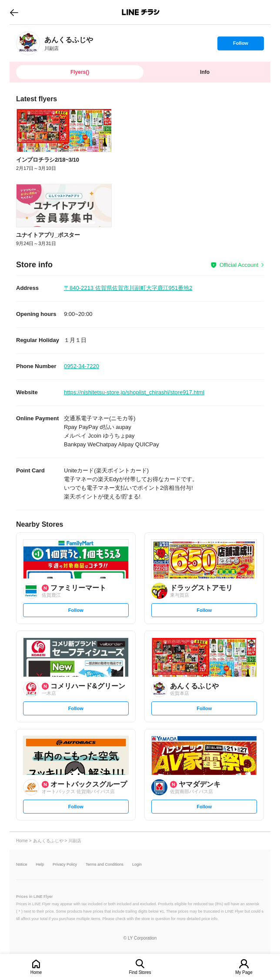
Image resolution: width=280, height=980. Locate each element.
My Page (244, 972)
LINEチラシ (141, 12)
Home (36, 972)
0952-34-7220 (82, 366)
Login (137, 865)
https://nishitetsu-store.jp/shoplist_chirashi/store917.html (134, 392)
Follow (240, 45)
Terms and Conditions (105, 865)
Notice (22, 865)
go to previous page (14, 12)
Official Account (239, 265)
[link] (28, 43)
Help (40, 865)
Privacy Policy (65, 865)
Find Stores (140, 972)
